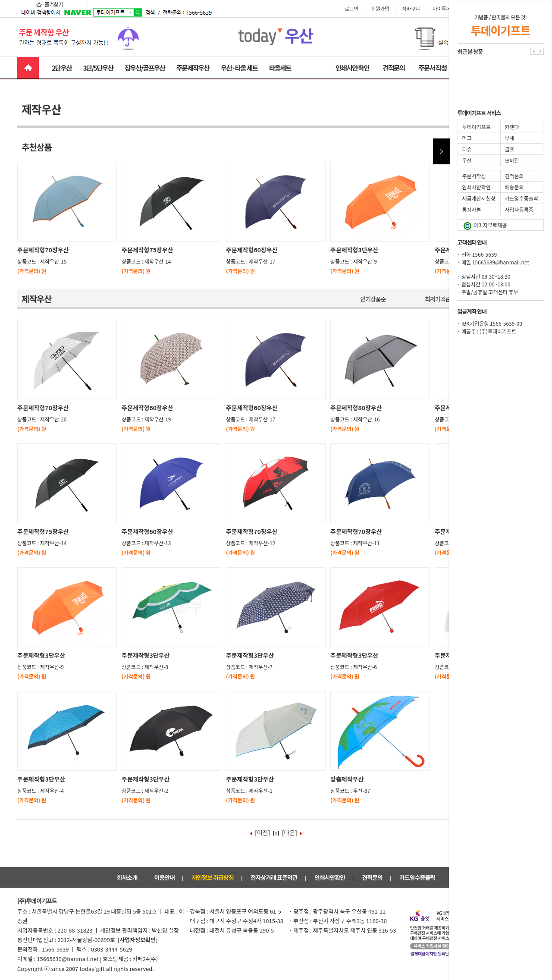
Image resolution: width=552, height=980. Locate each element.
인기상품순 (373, 299)
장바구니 (417, 8)
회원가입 (386, 8)
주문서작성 (474, 176)
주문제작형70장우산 (43, 250)
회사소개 (127, 877)
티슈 (467, 149)
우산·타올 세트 (239, 68)
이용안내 (164, 877)
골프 (510, 149)
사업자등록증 (519, 209)
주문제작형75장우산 (147, 250)
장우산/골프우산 (145, 68)
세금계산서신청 (479, 198)
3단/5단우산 (98, 68)
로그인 (358, 8)
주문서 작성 (432, 68)
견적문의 (394, 68)
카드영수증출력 (417, 877)
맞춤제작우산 (347, 779)
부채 (510, 138)
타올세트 (280, 68)
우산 (467, 160)
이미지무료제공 (485, 226)
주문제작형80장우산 (356, 408)
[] (138, 940)
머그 (467, 138)
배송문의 (514, 187)
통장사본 (472, 209)
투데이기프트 (477, 127)
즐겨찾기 (49, 4)
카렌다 (512, 127)
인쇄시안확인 (330, 877)
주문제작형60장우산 (252, 250)
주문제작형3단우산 (354, 250)
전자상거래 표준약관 (274, 877)
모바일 (512, 160)
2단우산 (62, 68)
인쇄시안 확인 (352, 68)
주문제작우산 (193, 68)
